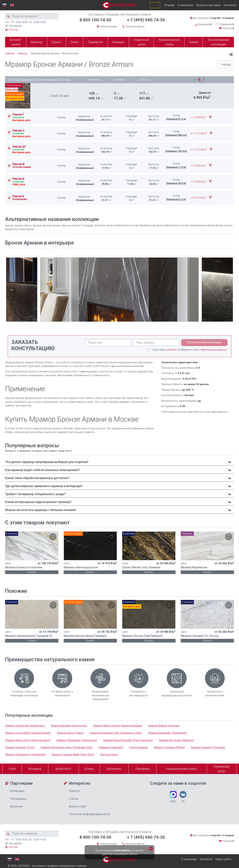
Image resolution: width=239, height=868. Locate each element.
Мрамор (37, 42)
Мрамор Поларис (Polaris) (169, 747)
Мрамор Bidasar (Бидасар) (164, 726)
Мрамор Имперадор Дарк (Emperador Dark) (67, 747)
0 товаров (228, 18)
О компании (185, 5)
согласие (171, 350)
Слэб (12, 769)
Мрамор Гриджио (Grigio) (20, 747)
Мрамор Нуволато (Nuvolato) (208, 747)
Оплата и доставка (208, 5)
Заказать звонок (135, 26)
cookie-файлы (122, 850)
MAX (173, 797)
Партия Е (18, 196)
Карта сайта (223, 859)
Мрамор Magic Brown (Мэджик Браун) (28, 740)
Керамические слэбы (169, 42)
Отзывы (169, 5)
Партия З (18, 131)
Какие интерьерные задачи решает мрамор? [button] (38, 502)
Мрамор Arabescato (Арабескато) (25, 726)
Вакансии (16, 806)
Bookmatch (63, 769)
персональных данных (214, 350)
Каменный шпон (141, 42)
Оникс (74, 42)
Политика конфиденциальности (90, 814)
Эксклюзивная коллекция (218, 42)
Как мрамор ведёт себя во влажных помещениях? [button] (42, 470)
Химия (194, 42)
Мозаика (35, 769)
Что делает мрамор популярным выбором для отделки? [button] (47, 462)
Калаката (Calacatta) (111, 747)
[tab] (119, 462)
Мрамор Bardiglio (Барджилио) (69, 726)
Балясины (114, 769)
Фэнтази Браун (109, 754)
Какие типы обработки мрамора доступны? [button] (37, 478)
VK (183, 797)
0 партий (215, 18)
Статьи (74, 799)
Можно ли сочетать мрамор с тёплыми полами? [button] (41, 510)
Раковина (143, 769)
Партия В (18, 164)
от (199, 117)
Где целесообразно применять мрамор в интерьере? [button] (44, 486)
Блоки (89, 769)
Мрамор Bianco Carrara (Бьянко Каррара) (118, 726)
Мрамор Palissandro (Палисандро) (77, 740)
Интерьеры (17, 791)
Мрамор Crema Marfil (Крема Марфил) (28, 733)
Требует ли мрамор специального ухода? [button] (35, 494)
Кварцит (118, 42)
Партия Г (18, 115)
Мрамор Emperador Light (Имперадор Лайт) (116, 733)
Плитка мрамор (139, 747)
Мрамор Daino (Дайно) (70, 733)
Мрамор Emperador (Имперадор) (168, 733)
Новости (74, 791)
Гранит (56, 42)
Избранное (227, 24)
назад (225, 64)
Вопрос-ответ (78, 806)
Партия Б (18, 179)
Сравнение (203, 24)
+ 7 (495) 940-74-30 (146, 20)
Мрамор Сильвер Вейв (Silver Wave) (73, 754)
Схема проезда (108, 26)
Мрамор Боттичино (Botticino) (176, 740)
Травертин (95, 42)
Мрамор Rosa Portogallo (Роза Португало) (128, 740)
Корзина (228, 28)
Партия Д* (19, 147)
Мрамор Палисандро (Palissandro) (25, 754)
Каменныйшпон (222, 769)
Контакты (230, 5)
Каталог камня (15, 42)
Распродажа (18, 799)
